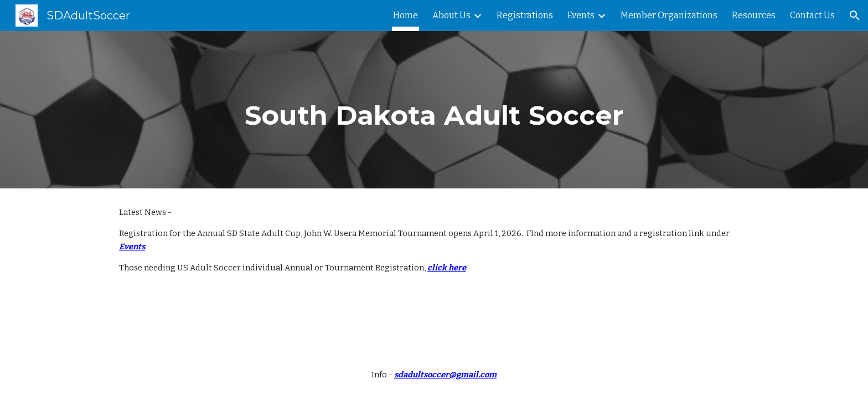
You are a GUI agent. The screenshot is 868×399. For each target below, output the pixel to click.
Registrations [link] (525, 15)
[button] (855, 16)
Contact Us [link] (812, 15)
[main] (434, 110)
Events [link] (581, 15)
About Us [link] (451, 15)
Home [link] (405, 15)
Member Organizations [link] (669, 15)
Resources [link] (754, 15)
